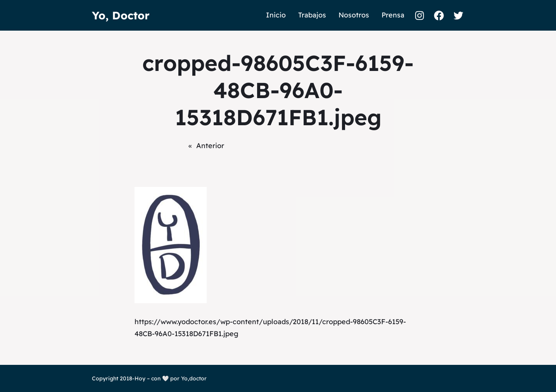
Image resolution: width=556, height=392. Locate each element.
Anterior (210, 146)
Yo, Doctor (121, 15)
